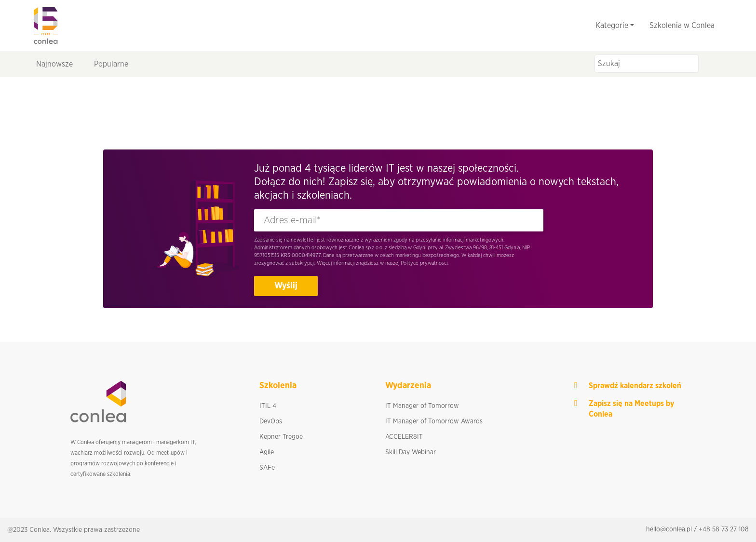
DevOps (271, 421)
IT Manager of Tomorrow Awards (434, 421)
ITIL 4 (268, 406)
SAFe (267, 468)
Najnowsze (54, 64)
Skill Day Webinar (411, 452)
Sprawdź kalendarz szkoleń (635, 386)
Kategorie (612, 26)
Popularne (111, 64)
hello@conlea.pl (669, 529)
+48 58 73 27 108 (724, 529)
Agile (267, 452)
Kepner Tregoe (281, 437)
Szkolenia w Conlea (682, 26)
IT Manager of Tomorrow (422, 406)
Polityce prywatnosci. (425, 263)
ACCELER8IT (404, 437)
